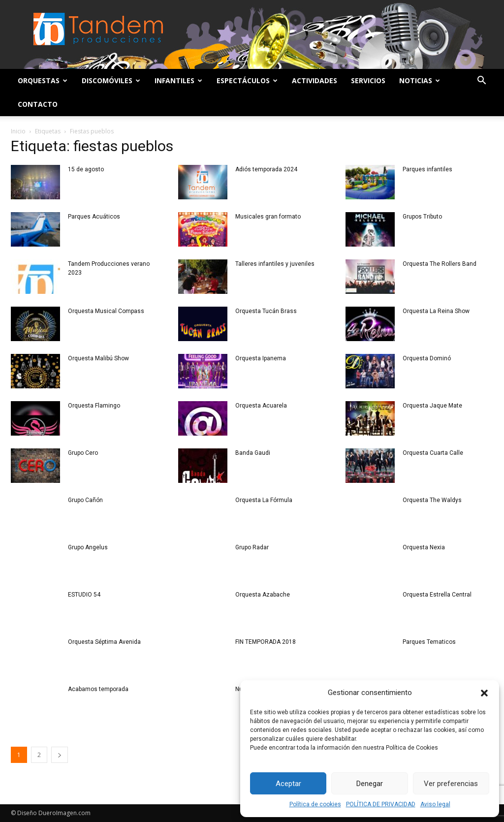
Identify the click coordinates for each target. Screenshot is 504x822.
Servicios (368, 80)
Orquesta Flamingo (94, 406)
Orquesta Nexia (424, 547)
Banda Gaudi (253, 453)
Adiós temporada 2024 (266, 169)
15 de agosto (86, 169)
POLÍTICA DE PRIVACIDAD (381, 804)
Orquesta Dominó (427, 358)
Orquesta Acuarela (261, 406)
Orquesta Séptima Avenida (104, 642)
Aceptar (288, 784)
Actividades (315, 80)
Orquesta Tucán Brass (266, 311)
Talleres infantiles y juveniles (275, 264)
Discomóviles (111, 80)
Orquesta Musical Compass (106, 311)
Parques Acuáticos (94, 217)
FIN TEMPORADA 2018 (266, 642)
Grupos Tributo (422, 217)
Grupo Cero (83, 453)
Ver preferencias (451, 784)
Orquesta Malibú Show (98, 358)
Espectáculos (247, 80)
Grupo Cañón (85, 500)
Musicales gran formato (268, 217)
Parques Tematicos (429, 642)
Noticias (420, 80)
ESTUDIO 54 (84, 595)
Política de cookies (315, 804)
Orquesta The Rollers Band (440, 264)
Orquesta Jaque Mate (432, 406)
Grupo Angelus (88, 547)
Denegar (370, 784)
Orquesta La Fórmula (264, 500)
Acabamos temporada (98, 689)
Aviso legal (435, 804)
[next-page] (60, 755)
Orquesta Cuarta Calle (433, 453)
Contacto (38, 104)
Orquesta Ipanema (261, 358)
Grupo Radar (252, 547)
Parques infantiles (427, 169)
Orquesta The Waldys (432, 500)
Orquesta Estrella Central (437, 595)
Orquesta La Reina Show (436, 311)
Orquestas (43, 80)
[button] (484, 693)
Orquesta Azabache (263, 595)
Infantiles (178, 80)
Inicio (18, 131)
